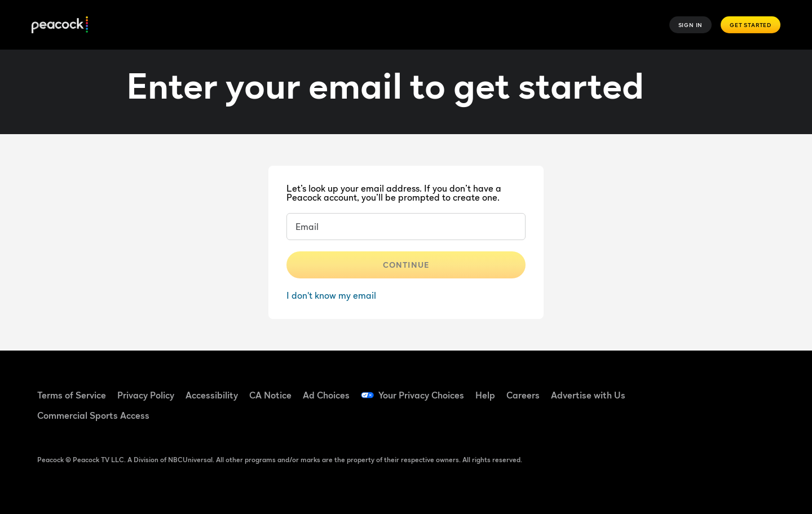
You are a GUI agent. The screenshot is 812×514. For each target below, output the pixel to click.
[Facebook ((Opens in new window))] (669, 388)
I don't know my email (331, 295)
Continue (406, 265)
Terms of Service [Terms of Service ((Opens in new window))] (72, 395)
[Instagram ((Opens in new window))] (757, 388)
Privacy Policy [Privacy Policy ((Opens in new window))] (146, 395)
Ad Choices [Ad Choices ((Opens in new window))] (326, 395)
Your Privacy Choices (421, 395)
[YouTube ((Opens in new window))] (727, 388)
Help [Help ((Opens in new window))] (485, 395)
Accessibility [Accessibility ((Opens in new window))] (212, 395)
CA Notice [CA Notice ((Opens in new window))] (270, 395)
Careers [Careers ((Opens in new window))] (523, 395)
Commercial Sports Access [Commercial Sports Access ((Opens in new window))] (93, 415)
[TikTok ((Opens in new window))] (698, 388)
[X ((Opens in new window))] (669, 420)
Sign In (691, 25)
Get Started (751, 25)
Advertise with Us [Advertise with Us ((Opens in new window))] (588, 395)
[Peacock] (60, 25)
